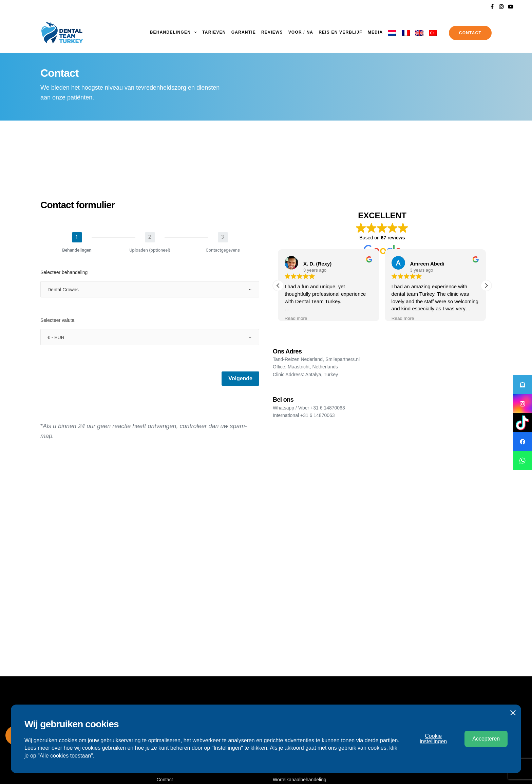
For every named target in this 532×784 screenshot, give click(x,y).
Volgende (240, 378)
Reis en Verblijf (340, 32)
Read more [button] (296, 318)
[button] (486, 286)
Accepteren (486, 739)
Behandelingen (170, 32)
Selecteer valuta (57, 320)
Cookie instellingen (433, 739)
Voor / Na (301, 32)
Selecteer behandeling (64, 272)
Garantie (244, 32)
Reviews (272, 32)
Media (375, 32)
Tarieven (214, 32)
